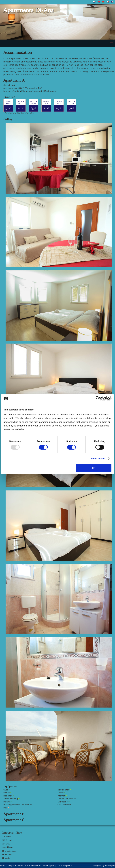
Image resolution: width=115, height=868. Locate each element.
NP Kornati (7, 840)
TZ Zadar (6, 837)
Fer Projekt (110, 865)
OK (94, 468)
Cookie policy (66, 865)
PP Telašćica (7, 854)
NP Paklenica (8, 847)
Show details (98, 459)
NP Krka (6, 844)
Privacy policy (50, 865)
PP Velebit (6, 858)
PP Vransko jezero (10, 851)
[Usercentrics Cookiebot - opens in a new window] (98, 398)
